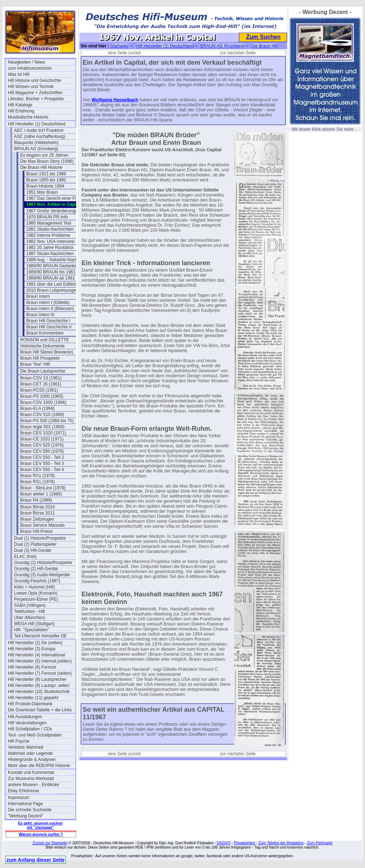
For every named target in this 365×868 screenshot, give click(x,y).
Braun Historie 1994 (45, 186)
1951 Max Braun (42, 192)
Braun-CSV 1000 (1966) (43, 402)
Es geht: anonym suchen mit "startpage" (40, 825)
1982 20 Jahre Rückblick (50, 248)
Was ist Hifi (19, 74)
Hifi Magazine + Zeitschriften (35, 93)
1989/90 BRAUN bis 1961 (51, 272)
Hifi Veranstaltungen (27, 723)
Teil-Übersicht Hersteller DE (40, 636)
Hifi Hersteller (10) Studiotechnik (39, 692)
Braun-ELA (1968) (37, 408)
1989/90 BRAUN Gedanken (53, 266)
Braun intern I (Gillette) (48, 303)
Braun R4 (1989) (36, 500)
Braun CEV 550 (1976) (42, 451)
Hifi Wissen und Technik (31, 87)
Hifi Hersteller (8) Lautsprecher (37, 679)
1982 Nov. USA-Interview (50, 241)
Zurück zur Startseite (50, 843)
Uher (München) (30, 618)
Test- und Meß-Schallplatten (35, 735)
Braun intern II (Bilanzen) (50, 309)
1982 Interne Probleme (48, 235)
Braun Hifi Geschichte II (49, 327)
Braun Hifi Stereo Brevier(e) (47, 352)
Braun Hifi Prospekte (40, 358)
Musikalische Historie (28, 117)
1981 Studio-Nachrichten (50, 229)
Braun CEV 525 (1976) (42, 445)
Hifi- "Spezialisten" (32, 630)
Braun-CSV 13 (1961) (41, 378)
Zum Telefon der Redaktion (281, 843)
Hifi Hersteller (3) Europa (32, 649)
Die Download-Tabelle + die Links (40, 710)
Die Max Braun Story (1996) (47, 161)
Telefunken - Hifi (29, 611)
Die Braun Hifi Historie (41, 167)
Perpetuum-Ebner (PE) (36, 599)
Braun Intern (38, 296)
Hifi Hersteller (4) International (36, 655)
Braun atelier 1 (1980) (41, 494)
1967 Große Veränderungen (53, 211)
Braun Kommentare (45, 333)
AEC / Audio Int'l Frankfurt (39, 130)
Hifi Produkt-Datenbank (30, 704)
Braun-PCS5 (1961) (39, 390)
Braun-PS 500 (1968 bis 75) (47, 421)
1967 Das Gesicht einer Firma (55, 198)
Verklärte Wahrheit (26, 747)
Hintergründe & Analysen (32, 759)
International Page (25, 804)
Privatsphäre (244, 843)
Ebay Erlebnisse (24, 791)
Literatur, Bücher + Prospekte (36, 99)
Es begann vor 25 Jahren (44, 155)
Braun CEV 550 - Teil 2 (42, 457)
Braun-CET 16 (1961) (41, 384)
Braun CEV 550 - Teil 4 (42, 470)
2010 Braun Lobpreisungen (52, 290)
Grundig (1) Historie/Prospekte (43, 563)
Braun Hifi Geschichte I (48, 321)
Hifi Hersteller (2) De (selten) (35, 643)
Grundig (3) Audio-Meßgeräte (42, 575)
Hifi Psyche (19, 741)
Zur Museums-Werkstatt (31, 779)
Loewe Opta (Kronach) (36, 593)
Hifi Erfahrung (21, 111)
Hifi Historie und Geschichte (34, 80)
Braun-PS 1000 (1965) (42, 396)
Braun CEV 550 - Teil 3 (42, 463)
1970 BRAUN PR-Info (47, 217)
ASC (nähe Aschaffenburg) (40, 137)
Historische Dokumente (42, 346)
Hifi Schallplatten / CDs (30, 729)
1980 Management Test (49, 223)
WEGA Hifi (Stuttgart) (34, 624)
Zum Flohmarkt (320, 843)
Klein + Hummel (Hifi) (34, 587)
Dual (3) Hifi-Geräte (33, 550)
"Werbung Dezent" (26, 816)
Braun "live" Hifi (35, 364)
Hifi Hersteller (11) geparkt (33, 698)
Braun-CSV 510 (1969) (42, 415)
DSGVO (224, 843)
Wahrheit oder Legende (30, 753)
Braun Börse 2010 (38, 507)
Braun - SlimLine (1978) (43, 488)
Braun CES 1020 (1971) (43, 433)
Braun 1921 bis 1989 (46, 174)
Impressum (19, 798)
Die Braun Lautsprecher (43, 371)
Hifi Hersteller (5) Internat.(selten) (40, 661)
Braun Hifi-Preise (36, 531)
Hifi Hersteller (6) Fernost (32, 667)
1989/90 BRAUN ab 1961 (50, 278)
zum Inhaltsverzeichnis (30, 68)
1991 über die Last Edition (51, 284)
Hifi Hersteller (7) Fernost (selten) (40, 673)
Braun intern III (40, 315)
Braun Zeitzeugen (37, 519)
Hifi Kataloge (20, 105)
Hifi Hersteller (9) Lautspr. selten (39, 685)
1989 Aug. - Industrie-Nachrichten (58, 260)
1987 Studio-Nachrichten (50, 254)
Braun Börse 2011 (38, 513)
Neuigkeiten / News (26, 62)
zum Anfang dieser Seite (36, 860)
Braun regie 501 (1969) (42, 427)
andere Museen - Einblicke (33, 785)
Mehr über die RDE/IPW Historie (39, 766)
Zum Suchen (263, 37)
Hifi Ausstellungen (25, 717)
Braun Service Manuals (42, 525)
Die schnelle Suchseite (30, 810)
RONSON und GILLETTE (45, 340)
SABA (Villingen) (30, 605)
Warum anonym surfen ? (41, 834)
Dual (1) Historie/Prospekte (40, 538)
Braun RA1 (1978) (38, 476)
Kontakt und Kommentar (31, 772)
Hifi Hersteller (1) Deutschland (37, 124)
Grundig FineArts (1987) (37, 581)
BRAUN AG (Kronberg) (36, 149)
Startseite (119, 46)
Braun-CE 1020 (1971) (42, 439)
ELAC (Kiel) (25, 557)
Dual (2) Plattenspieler (35, 544)
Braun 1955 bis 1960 (46, 180)
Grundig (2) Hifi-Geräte (36, 569)
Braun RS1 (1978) (38, 482)
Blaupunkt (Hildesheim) (36, 143)
